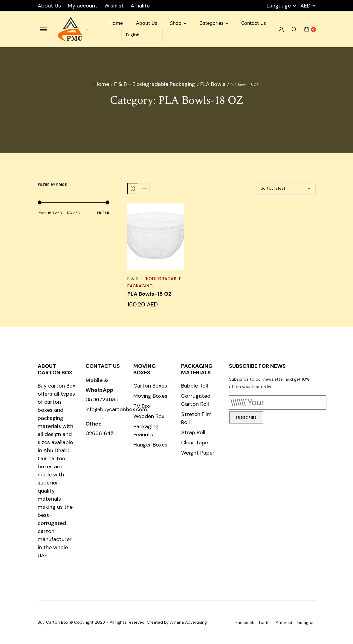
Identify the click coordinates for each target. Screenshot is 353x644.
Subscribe (246, 417)
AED (305, 6)
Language (279, 6)
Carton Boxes (150, 386)
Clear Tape (195, 443)
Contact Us (253, 23)
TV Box (142, 406)
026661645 (100, 433)
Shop (176, 23)
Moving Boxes (150, 396)
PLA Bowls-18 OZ (149, 294)
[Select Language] (142, 35)
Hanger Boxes (150, 445)
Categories (211, 23)
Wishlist (114, 6)
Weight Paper (198, 453)
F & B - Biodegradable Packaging (155, 84)
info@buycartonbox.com (116, 409)
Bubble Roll (195, 386)
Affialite (140, 6)
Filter (103, 213)
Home (116, 23)
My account (83, 6)
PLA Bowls (213, 84)
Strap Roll (193, 432)
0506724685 (102, 400)
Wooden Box (149, 416)
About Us (49, 6)
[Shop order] (286, 189)
